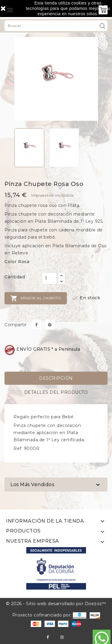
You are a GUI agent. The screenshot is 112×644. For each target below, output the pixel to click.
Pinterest (50, 325)
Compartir (37, 325)
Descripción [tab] (56, 378)
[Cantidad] (49, 278)
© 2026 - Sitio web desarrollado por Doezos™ (56, 604)
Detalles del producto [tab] (56, 392)
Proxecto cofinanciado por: (49, 615)
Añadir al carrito (36, 298)
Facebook (48, 637)
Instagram (62, 637)
